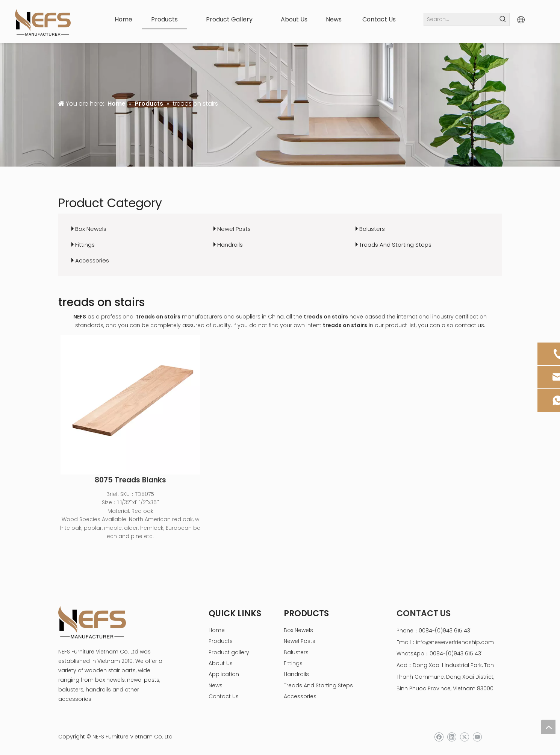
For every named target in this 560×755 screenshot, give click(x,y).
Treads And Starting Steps (395, 245)
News (216, 685)
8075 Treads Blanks (130, 480)
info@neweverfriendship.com (455, 642)
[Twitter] (464, 737)
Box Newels (91, 229)
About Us (221, 663)
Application (224, 674)
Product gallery (229, 652)
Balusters (372, 229)
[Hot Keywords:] (503, 19)
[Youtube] (477, 737)
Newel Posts (234, 229)
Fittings (85, 245)
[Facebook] (439, 737)
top (548, 727)
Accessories (92, 260)
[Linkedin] (452, 737)
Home (217, 630)
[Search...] (460, 19)
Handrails (230, 245)
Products (221, 641)
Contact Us (224, 696)
